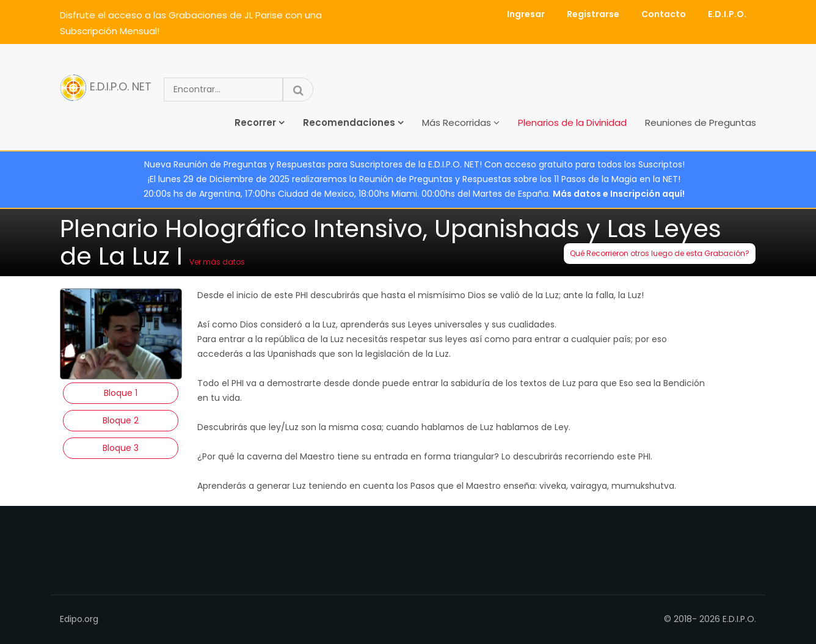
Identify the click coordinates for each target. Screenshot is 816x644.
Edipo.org (79, 619)
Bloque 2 (121, 420)
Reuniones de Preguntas (701, 123)
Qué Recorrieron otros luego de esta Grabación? (660, 253)
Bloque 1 (121, 393)
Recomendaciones (349, 123)
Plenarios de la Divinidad (572, 123)
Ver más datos (217, 262)
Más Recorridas (457, 123)
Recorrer (255, 123)
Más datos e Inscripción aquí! (619, 194)
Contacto (664, 14)
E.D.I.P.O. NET (106, 88)
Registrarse (593, 14)
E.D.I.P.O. (727, 14)
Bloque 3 (121, 448)
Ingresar (526, 14)
